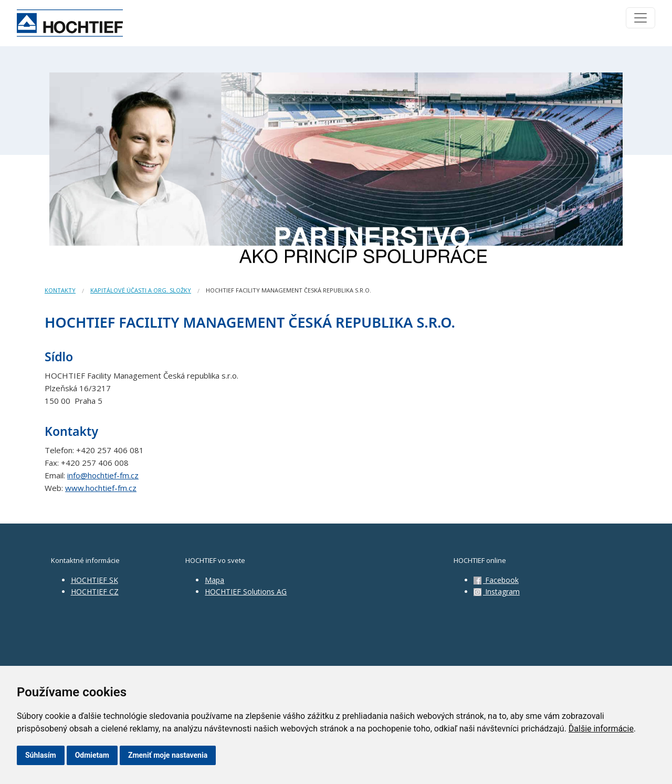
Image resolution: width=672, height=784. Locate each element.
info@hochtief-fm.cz (103, 475)
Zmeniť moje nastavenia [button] (168, 755)
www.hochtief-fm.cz (101, 488)
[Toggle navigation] (640, 18)
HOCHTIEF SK (94, 580)
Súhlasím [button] (41, 755)
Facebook (496, 580)
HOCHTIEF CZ (95, 592)
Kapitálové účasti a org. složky (141, 290)
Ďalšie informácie (601, 729)
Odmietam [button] (92, 755)
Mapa (214, 580)
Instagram (497, 592)
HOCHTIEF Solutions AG (246, 592)
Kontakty (60, 290)
